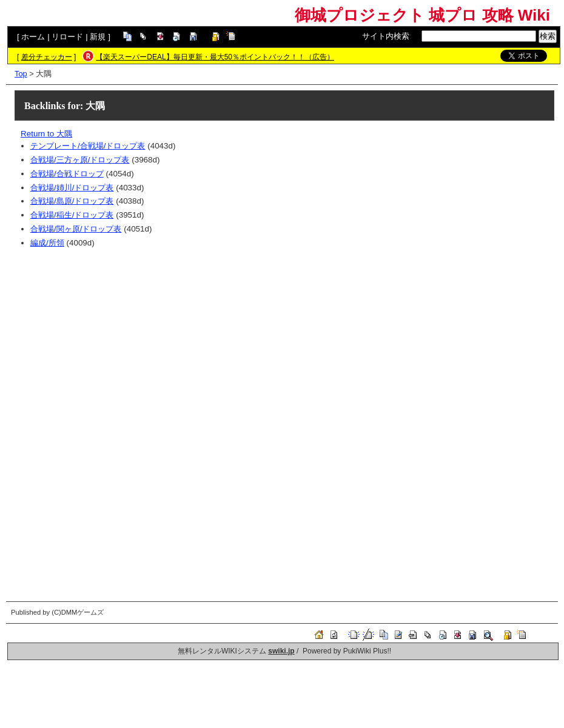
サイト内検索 (386, 36)
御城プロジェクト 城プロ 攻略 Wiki (422, 15)
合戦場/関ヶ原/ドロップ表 (76, 229)
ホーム (33, 37)
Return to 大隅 (46, 134)
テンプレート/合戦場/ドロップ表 (88, 146)
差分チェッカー (47, 57)
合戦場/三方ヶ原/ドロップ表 (80, 160)
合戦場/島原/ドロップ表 (72, 201)
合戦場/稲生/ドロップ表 (72, 215)
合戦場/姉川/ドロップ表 (72, 188)
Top (21, 74)
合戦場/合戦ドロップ (67, 174)
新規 (98, 37)
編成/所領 (47, 243)
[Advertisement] (287, 341)
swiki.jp (281, 651)
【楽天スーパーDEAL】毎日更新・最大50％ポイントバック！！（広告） (215, 57)
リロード (67, 37)
